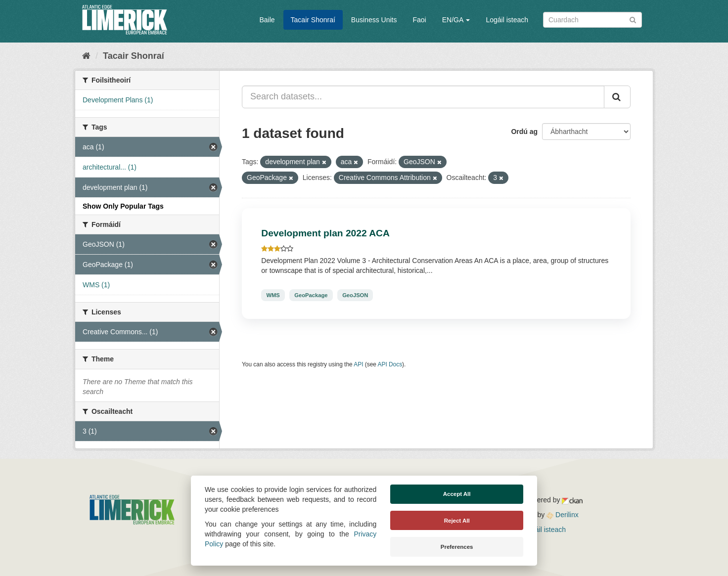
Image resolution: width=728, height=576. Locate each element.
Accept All (457, 494)
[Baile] (86, 56)
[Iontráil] (633, 19)
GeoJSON (355, 295)
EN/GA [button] (456, 20)
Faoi (419, 20)
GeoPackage (311, 295)
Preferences (457, 547)
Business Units (374, 20)
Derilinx (563, 515)
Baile (267, 20)
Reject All (457, 521)
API (358, 364)
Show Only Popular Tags (123, 206)
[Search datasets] (592, 20)
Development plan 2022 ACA (325, 233)
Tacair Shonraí (313, 20)
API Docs (390, 364)
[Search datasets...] (423, 97)
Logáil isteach (507, 20)
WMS (273, 295)
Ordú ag (524, 132)
